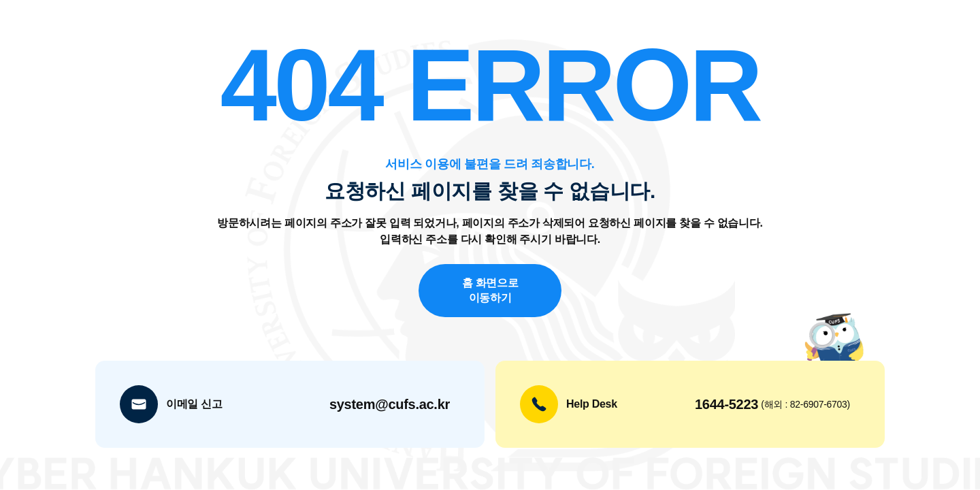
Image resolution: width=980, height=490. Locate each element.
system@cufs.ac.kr (390, 404)
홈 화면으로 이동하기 (490, 290)
